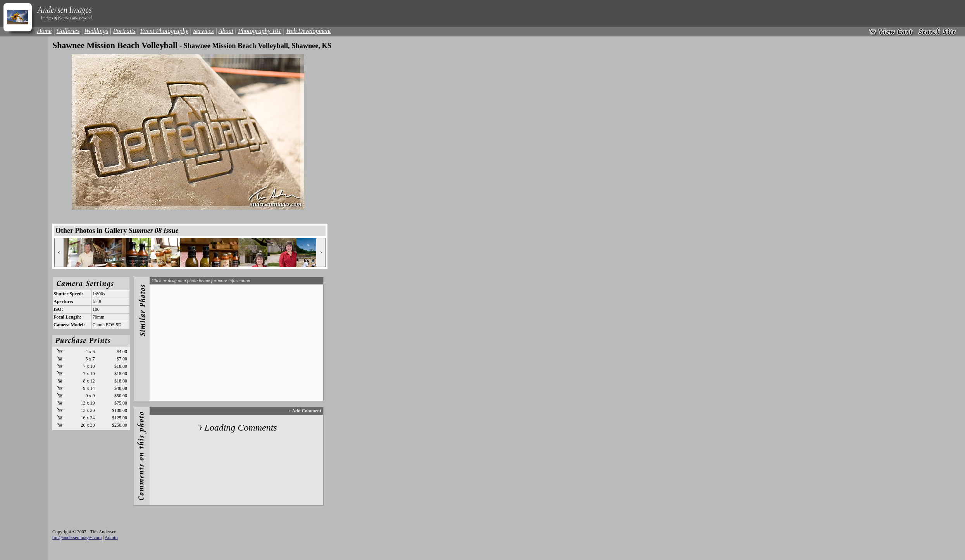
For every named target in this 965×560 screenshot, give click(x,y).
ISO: (58, 309)
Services (203, 31)
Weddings (96, 31)
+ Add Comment (305, 411)
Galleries (68, 31)
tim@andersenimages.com (77, 538)
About (226, 31)
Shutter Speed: (68, 294)
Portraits (124, 31)
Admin (111, 538)
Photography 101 (260, 31)
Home (44, 31)
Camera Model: (69, 325)
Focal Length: (67, 317)
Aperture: (63, 302)
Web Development (308, 31)
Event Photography (164, 31)
